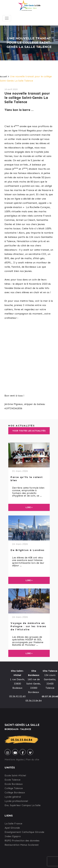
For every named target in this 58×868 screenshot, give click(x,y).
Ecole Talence (13, 780)
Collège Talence (14, 788)
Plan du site (32, 759)
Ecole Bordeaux (14, 784)
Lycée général (13, 797)
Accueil (3, 77)
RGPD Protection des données (22, 841)
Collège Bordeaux (15, 792)
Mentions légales (14, 759)
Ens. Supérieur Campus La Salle (23, 805)
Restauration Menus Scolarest (22, 845)
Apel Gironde (12, 828)
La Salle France (13, 824)
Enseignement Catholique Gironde (24, 832)
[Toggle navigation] (7, 18)
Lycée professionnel (16, 801)
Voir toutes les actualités (29, 431)
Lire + (29, 507)
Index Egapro (13, 836)
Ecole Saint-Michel (15, 775)
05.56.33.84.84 (21, 740)
